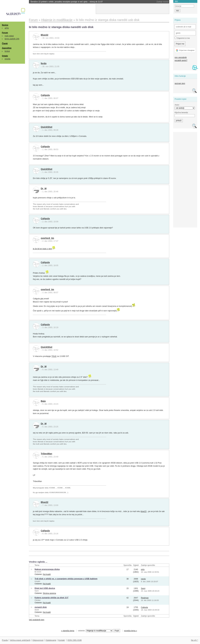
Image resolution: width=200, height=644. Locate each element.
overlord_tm (47, 238)
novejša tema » (130, 631)
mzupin (37, 581)
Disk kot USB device (45, 588)
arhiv (7, 28)
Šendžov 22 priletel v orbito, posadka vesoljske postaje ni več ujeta (67, 2)
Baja (43, 401)
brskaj (7, 51)
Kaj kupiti (47, 574)
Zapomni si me (182, 38)
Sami (36, 591)
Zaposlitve (7, 48)
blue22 (144, 511)
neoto (143, 579)
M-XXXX (38, 572)
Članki (5, 44)
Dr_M (44, 188)
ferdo (44, 63)
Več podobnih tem (37, 620)
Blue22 (45, 35)
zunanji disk (41, 607)
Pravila (5, 640)
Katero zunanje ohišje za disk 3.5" (52, 598)
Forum (5, 33)
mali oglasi (9, 36)
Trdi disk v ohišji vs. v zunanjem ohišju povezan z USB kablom (66, 579)
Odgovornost (38, 640)
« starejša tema (68, 631)
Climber (37, 600)
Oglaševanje (51, 640)
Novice (5, 25)
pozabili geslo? (181, 60)
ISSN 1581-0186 (74, 640)
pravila (7, 59)
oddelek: (95, 631)
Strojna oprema (49, 593)
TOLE (54, 356)
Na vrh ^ (194, 640)
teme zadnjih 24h (12, 39)
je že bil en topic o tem (42, 249)
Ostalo (5, 56)
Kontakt (62, 640)
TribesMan (46, 454)
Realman (145, 598)
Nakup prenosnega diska (47, 569)
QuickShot (47, 127)
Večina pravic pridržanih (20, 640)
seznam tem (180, 83)
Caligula (45, 95)
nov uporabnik (181, 57)
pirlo (143, 569)
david (37, 610)
